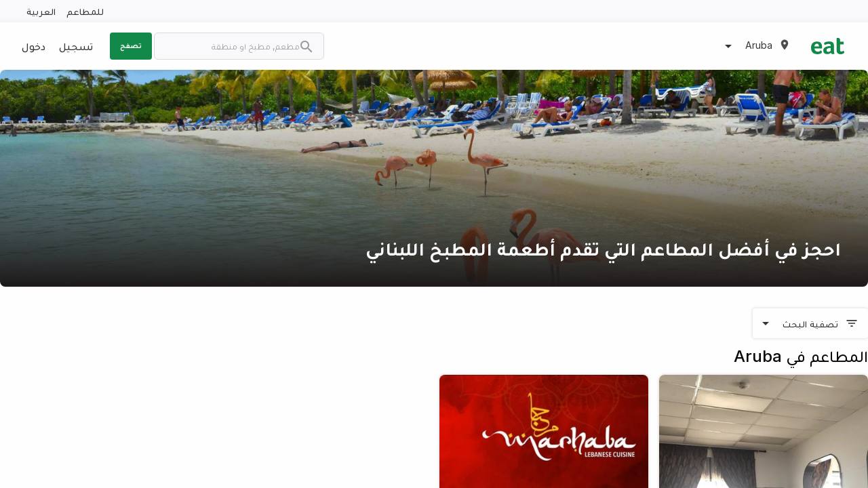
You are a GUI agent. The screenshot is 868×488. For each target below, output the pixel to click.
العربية (41, 11)
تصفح (131, 45)
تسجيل (76, 46)
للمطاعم (85, 11)
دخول (34, 46)
